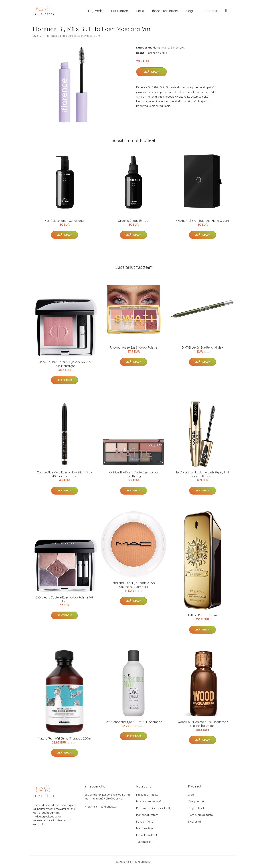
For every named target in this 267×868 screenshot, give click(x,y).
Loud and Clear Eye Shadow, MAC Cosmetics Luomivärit (133, 585)
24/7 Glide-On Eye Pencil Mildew (203, 347)
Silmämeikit (177, 48)
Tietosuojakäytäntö (200, 815)
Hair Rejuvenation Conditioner (64, 221)
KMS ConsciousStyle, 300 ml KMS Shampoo (134, 722)
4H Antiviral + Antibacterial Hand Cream (203, 221)
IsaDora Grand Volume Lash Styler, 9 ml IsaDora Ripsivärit (203, 474)
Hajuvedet (96, 11)
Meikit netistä (161, 48)
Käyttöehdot (196, 808)
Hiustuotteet (120, 11)
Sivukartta (194, 822)
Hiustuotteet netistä (149, 801)
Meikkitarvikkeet (147, 835)
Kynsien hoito (145, 822)
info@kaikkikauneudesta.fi (101, 807)
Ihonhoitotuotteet (165, 11)
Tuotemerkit (209, 11)
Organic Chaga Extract (134, 221)
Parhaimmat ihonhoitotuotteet (155, 808)
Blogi (189, 11)
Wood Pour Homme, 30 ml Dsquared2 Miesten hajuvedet (203, 724)
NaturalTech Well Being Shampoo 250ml (65, 738)
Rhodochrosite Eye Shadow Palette (133, 347)
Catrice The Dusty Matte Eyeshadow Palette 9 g (134, 474)
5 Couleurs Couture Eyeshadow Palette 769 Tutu (65, 599)
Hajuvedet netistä (147, 795)
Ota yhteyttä (196, 801)
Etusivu (37, 36)
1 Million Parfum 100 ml (203, 615)
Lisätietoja (151, 72)
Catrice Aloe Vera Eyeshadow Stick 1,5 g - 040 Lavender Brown (65, 474)
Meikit (140, 11)
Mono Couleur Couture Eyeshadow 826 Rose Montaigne (64, 364)
